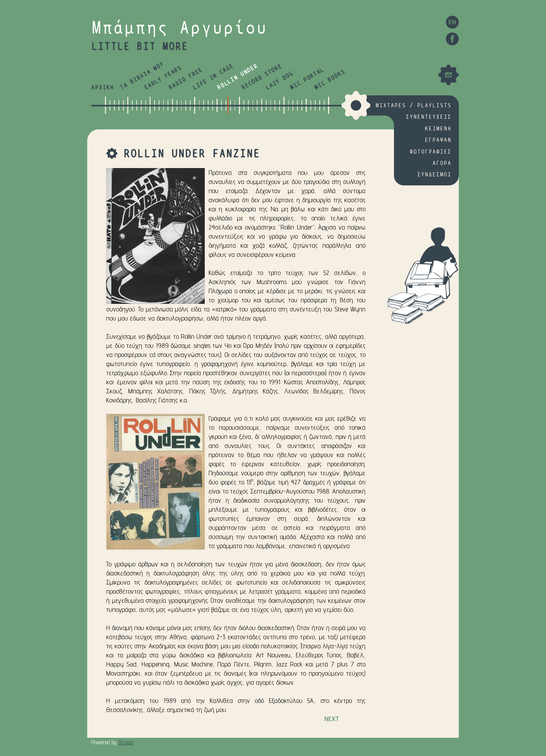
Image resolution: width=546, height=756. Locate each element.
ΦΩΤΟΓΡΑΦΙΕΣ (430, 152)
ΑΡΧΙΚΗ (102, 88)
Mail (448, 75)
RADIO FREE (185, 79)
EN (452, 22)
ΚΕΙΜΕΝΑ (438, 129)
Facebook (452, 39)
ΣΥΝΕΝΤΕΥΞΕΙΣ (428, 117)
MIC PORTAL (307, 79)
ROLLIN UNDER (237, 77)
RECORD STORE (261, 77)
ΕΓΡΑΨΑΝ (438, 140)
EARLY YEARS (163, 78)
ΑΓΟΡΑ (442, 163)
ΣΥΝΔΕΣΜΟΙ (434, 175)
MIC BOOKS (329, 80)
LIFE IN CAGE (213, 77)
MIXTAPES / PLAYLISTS (413, 106)
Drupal (126, 742)
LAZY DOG (279, 81)
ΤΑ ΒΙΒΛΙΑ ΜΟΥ (142, 76)
